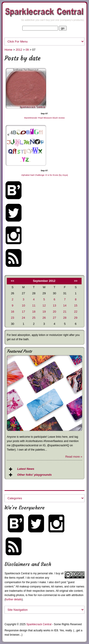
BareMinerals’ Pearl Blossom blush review (44, 118)
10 (23, 305)
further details (14, 599)
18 (34, 312)
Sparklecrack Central (17, 573)
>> (76, 281)
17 (23, 312)
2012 (19, 50)
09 (27, 50)
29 (76, 318)
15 (76, 305)
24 (23, 318)
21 (65, 312)
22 (76, 312)
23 (12, 318)
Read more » (74, 457)
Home (8, 50)
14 (65, 305)
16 (12, 312)
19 (44, 312)
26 (44, 318)
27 (54, 318)
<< (13, 281)
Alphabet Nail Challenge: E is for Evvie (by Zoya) (44, 175)
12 (44, 305)
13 (54, 305)
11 (34, 305)
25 (34, 318)
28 (65, 318)
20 (54, 312)
